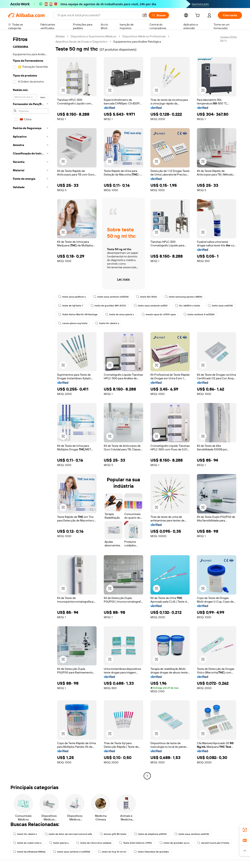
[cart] (198, 16)
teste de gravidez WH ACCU (108, 306)
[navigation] (31, 407)
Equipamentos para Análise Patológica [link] (137, 42)
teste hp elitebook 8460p (29, 852)
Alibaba (60, 36)
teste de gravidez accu (174, 843)
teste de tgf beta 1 (70, 306)
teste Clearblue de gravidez (151, 852)
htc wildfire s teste (188, 306)
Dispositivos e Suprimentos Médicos (93, 36)
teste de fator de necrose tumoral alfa (68, 834)
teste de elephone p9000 (150, 834)
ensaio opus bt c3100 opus (159, 314)
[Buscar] (159, 15)
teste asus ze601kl (220, 306)
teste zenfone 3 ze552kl (199, 314)
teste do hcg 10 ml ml (112, 852)
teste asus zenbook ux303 (151, 306)
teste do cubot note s (27, 843)
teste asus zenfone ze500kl (111, 297)
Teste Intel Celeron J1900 (135, 843)
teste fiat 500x (147, 297)
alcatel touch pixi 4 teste (213, 843)
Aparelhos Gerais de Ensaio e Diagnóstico (81, 42)
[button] (145, 15)
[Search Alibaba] (98, 15)
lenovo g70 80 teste (113, 834)
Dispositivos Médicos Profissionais (144, 36)
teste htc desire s (107, 323)
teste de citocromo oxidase (94, 843)
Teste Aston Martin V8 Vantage (78, 314)
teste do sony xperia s (120, 314)
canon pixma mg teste (73, 323)
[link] (245, 830)
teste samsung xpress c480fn (184, 297)
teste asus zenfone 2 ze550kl (72, 852)
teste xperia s (59, 843)
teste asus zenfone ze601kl (192, 834)
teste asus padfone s (72, 297)
